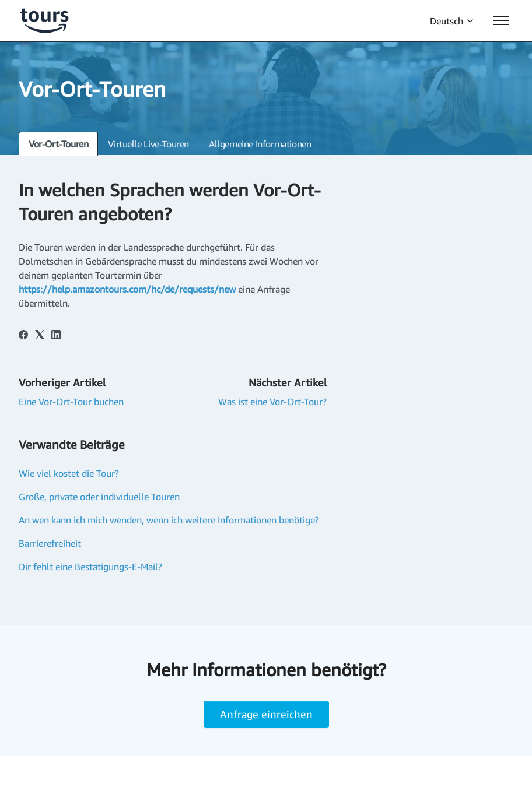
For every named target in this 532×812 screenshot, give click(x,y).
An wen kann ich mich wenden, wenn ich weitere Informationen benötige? (169, 520)
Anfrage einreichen (266, 714)
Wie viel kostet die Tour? (69, 473)
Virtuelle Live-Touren (148, 144)
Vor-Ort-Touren (58, 144)
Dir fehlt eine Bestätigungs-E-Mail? (90, 567)
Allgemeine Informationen (260, 144)
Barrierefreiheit (50, 543)
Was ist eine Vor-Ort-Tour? (272, 402)
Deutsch (452, 21)
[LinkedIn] (56, 336)
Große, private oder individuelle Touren (99, 497)
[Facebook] (23, 336)
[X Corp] (40, 336)
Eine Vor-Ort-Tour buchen (71, 402)
